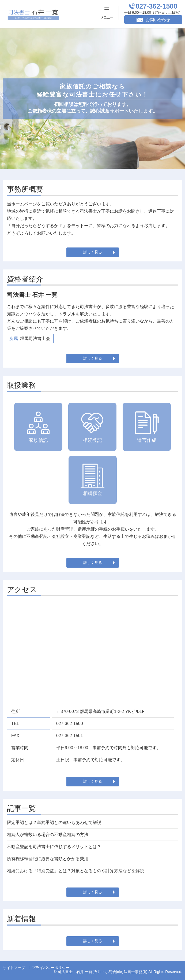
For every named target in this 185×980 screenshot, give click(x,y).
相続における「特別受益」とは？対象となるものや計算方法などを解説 (75, 871)
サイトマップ (14, 968)
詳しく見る (93, 252)
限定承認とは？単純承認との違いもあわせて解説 (54, 822)
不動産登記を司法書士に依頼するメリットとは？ (54, 847)
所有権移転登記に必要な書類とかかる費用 (48, 859)
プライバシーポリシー (51, 968)
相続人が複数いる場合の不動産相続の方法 (48, 835)
